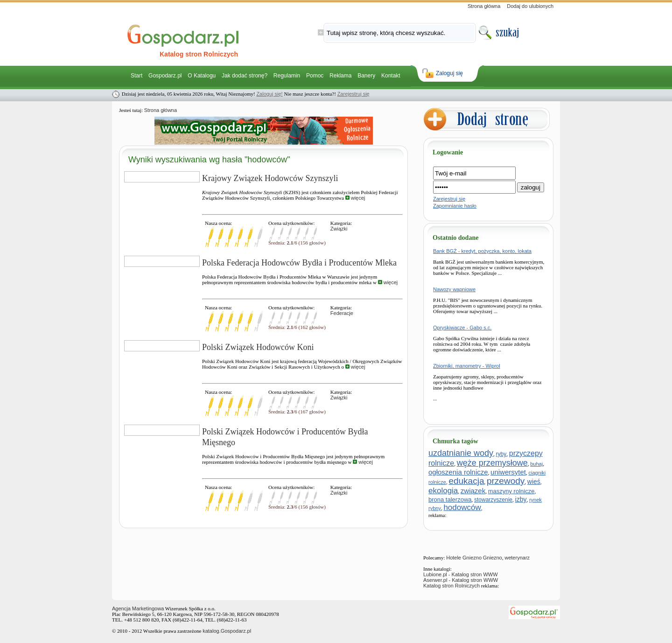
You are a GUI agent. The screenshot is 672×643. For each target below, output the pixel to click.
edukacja (466, 481)
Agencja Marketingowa (138, 608)
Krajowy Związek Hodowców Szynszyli (270, 178)
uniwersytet (508, 472)
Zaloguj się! (269, 94)
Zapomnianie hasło (455, 206)
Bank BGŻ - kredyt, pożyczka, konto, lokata (482, 251)
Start (136, 76)
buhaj (536, 464)
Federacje (342, 313)
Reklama (340, 76)
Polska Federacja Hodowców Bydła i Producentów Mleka (299, 263)
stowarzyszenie (493, 500)
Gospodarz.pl (165, 76)
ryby (501, 454)
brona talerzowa (450, 500)
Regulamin (287, 76)
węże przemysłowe (492, 463)
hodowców (462, 507)
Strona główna (484, 6)
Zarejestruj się (353, 94)
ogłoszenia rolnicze (458, 472)
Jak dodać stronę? (245, 76)
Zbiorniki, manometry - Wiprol (467, 366)
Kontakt (391, 76)
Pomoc (315, 76)
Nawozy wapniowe (454, 289)
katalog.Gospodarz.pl (227, 631)
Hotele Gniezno (464, 558)
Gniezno (493, 558)
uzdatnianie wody (461, 453)
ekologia (443, 491)
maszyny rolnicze (511, 491)
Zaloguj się (449, 73)
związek (473, 491)
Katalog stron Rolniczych (451, 586)
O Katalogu (202, 76)
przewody (506, 481)
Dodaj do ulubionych (530, 6)
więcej (355, 198)
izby (521, 499)
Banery (366, 76)
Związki (339, 229)
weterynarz (517, 558)
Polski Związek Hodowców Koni (258, 347)
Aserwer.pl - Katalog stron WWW (461, 580)
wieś (534, 482)
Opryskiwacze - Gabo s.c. (462, 328)
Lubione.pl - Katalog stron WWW (461, 574)
